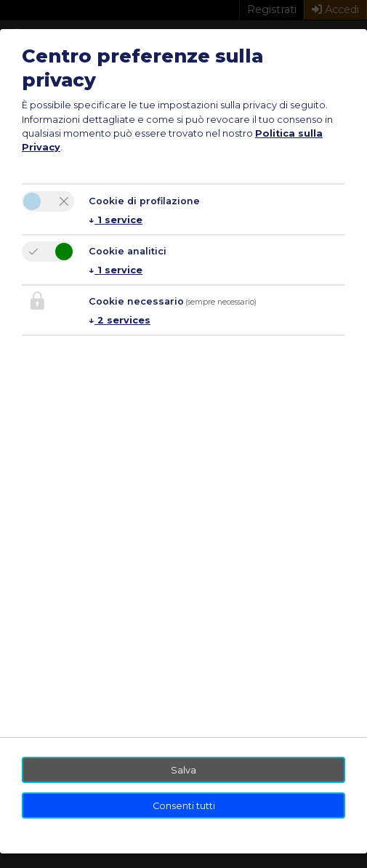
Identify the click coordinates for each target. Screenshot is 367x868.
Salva (183, 770)
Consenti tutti (184, 806)
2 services (120, 320)
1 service (116, 220)
